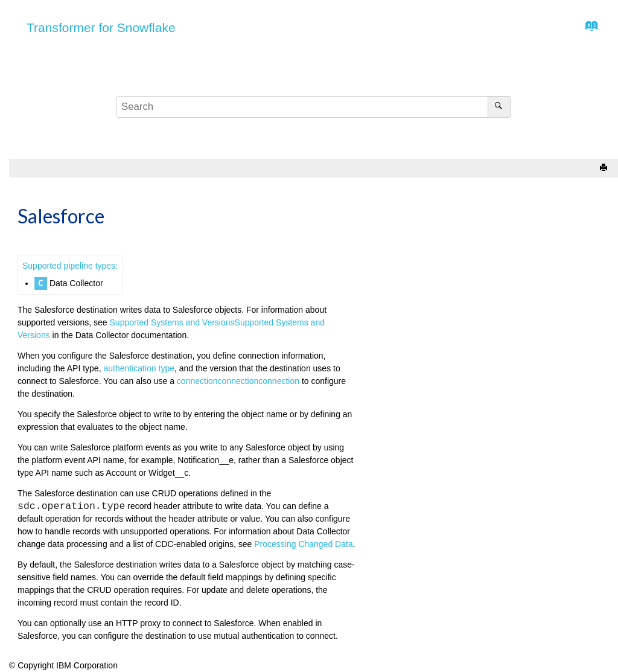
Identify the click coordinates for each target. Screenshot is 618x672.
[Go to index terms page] (588, 29)
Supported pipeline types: (70, 266)
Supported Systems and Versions (172, 322)
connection (197, 381)
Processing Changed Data (303, 544)
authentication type (139, 368)
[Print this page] (605, 168)
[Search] (499, 107)
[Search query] (314, 107)
